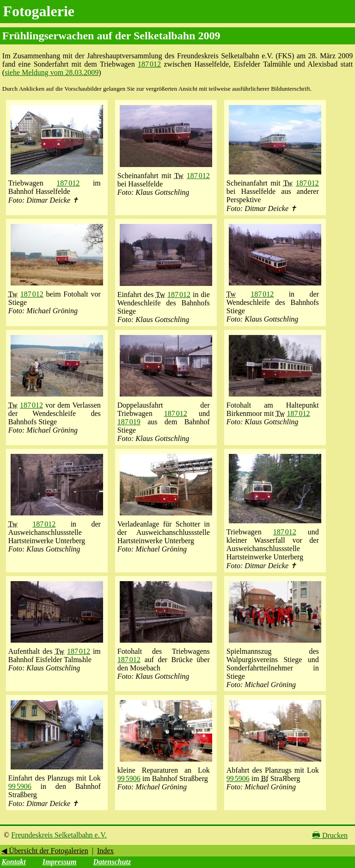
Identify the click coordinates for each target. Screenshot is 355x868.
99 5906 (20, 786)
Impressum (60, 862)
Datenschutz (112, 862)
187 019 (129, 422)
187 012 (149, 64)
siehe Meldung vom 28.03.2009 (52, 72)
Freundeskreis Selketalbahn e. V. (59, 835)
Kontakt (13, 862)
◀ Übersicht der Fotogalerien (45, 851)
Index (105, 851)
